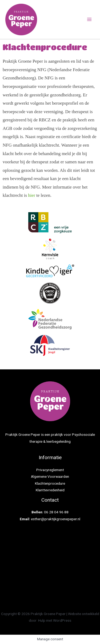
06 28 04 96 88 (56, 512)
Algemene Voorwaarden (50, 476)
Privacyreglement (50, 470)
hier (31, 195)
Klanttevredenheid (50, 490)
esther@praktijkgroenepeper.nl (56, 519)
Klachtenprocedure (50, 483)
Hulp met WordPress (55, 620)
